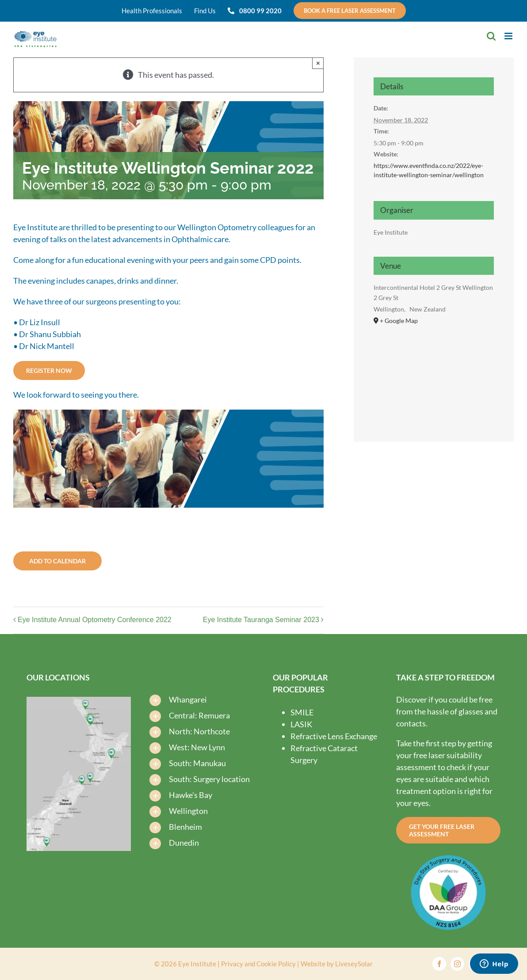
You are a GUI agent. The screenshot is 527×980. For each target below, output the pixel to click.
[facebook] (439, 964)
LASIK (301, 724)
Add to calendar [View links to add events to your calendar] (57, 561)
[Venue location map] (434, 373)
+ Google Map (399, 321)
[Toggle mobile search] (491, 36)
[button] (202, 698)
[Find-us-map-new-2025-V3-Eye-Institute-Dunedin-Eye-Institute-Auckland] (79, 701)
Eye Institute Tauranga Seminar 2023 (261, 620)
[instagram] (457, 964)
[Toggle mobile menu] (509, 36)
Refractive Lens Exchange (334, 736)
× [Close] (318, 63)
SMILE (302, 712)
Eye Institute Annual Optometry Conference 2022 (95, 620)
